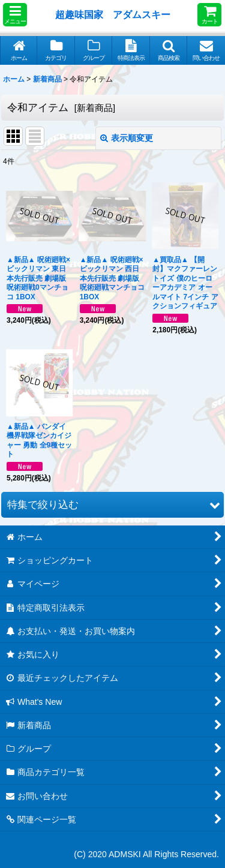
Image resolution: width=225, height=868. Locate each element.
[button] (15, 15)
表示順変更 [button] (127, 138)
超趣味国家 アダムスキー (113, 14)
